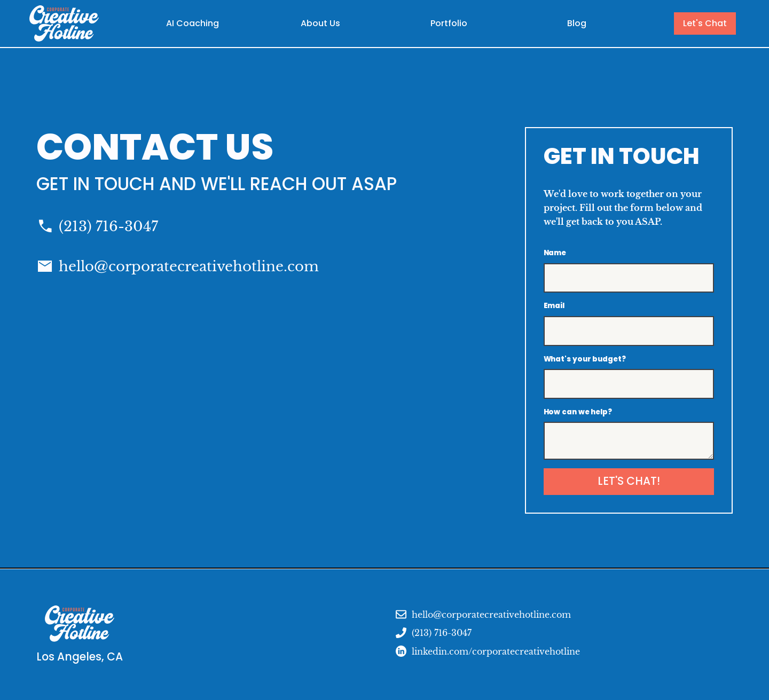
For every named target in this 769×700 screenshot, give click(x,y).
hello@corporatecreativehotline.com (189, 266)
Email (554, 306)
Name (555, 253)
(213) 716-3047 (108, 226)
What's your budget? (585, 359)
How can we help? (578, 412)
